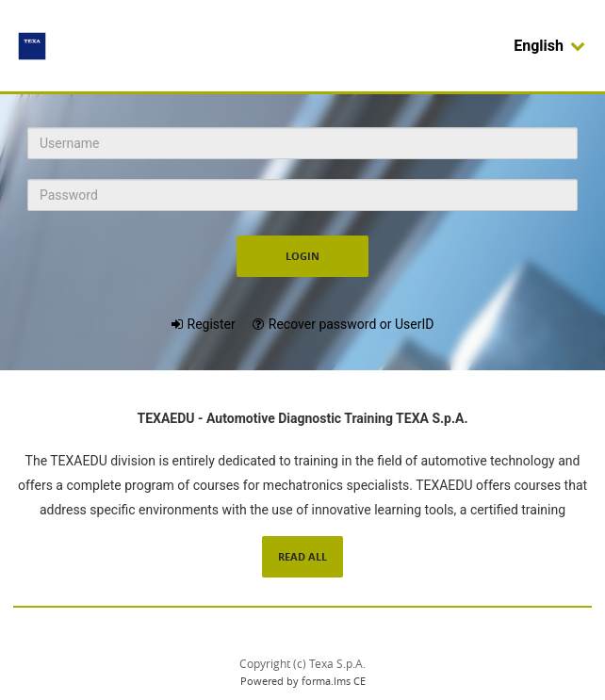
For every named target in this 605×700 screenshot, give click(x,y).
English (550, 46)
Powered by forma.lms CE (303, 681)
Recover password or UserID (352, 324)
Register (212, 324)
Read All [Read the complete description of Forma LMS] (302, 556)
